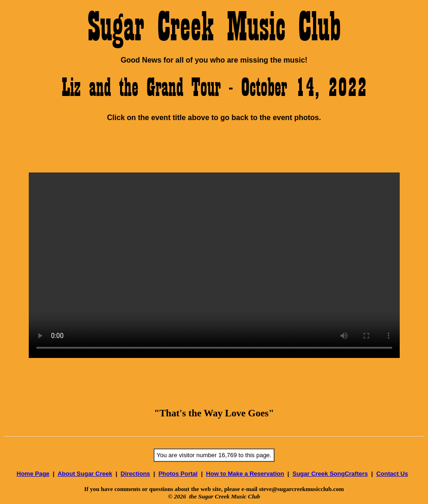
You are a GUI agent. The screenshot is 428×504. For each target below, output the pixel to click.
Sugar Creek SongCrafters (330, 474)
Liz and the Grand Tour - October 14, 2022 (214, 87)
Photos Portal (178, 474)
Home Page (33, 474)
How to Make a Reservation (245, 474)
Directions (135, 474)
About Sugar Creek (85, 474)
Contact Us (392, 474)
